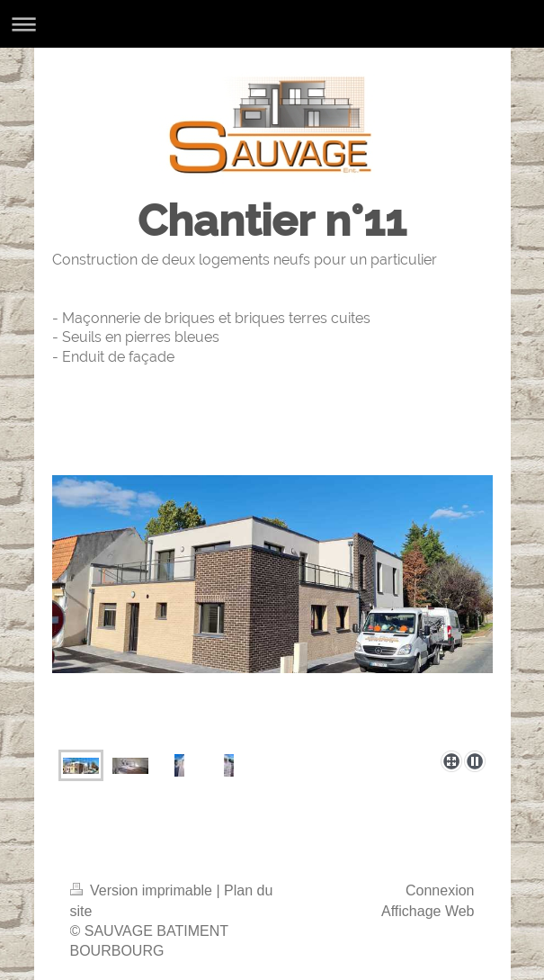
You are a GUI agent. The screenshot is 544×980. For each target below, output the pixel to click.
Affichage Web (428, 911)
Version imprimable (143, 890)
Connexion (440, 890)
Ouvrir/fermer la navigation (272, 24)
